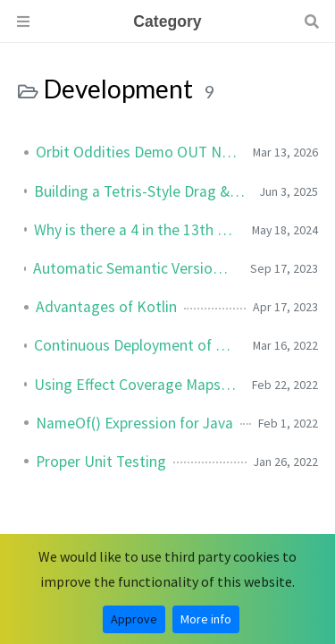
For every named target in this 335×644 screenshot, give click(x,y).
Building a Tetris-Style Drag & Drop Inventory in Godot (140, 191)
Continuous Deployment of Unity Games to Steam (136, 345)
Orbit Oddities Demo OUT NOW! (137, 152)
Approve (134, 619)
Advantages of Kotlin (106, 307)
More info (206, 619)
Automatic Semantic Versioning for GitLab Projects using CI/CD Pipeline (134, 268)
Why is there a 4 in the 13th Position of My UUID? (136, 230)
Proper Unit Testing (101, 462)
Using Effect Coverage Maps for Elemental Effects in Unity (136, 385)
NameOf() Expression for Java (134, 423)
